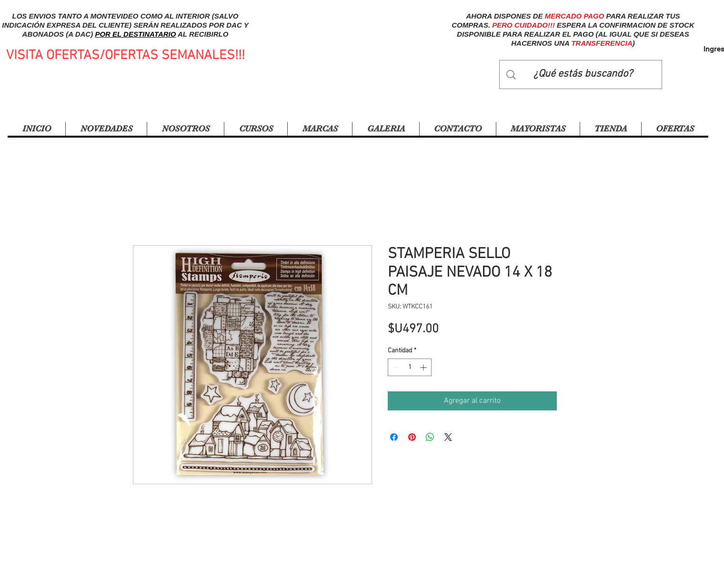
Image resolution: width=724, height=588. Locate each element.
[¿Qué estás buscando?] (583, 75)
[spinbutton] (410, 367)
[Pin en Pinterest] (412, 437)
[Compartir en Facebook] (394, 437)
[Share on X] (448, 437)
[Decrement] (395, 367)
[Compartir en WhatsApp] (430, 437)
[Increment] (424, 367)
